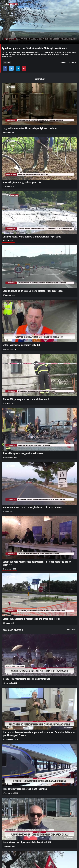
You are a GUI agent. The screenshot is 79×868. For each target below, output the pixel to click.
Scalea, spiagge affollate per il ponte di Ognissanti (27, 679)
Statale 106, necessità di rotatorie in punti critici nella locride (32, 619)
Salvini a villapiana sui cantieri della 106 (22, 345)
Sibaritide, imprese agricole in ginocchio (22, 182)
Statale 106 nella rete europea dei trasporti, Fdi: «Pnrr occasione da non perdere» (37, 563)
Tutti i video (72, 630)
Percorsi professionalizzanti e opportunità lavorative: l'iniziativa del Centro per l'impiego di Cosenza (39, 734)
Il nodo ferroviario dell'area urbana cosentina (25, 789)
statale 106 (73, 62)
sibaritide (64, 62)
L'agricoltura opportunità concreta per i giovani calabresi (30, 128)
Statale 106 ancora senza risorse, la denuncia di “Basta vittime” (33, 507)
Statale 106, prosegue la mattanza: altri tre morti (26, 399)
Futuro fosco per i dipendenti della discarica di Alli (27, 842)
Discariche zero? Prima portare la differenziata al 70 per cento (32, 236)
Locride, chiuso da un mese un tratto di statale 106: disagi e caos (33, 291)
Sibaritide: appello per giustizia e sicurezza (23, 453)
